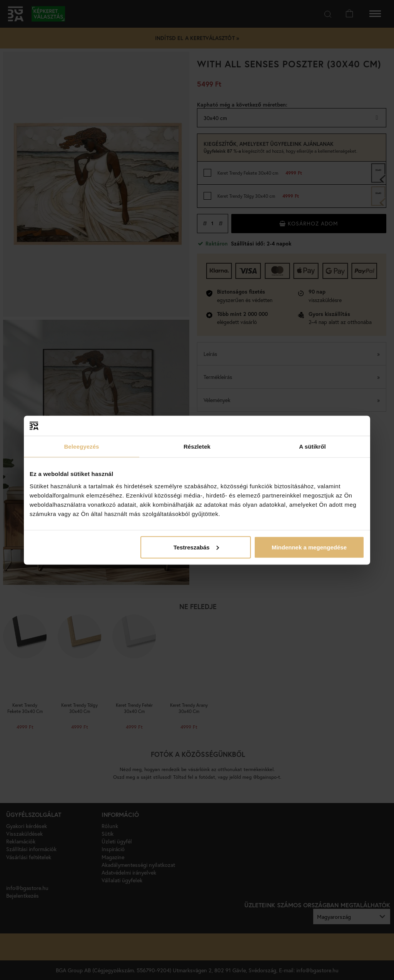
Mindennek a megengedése (309, 547)
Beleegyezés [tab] (81, 447)
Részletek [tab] (197, 447)
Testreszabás (196, 547)
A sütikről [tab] (312, 447)
